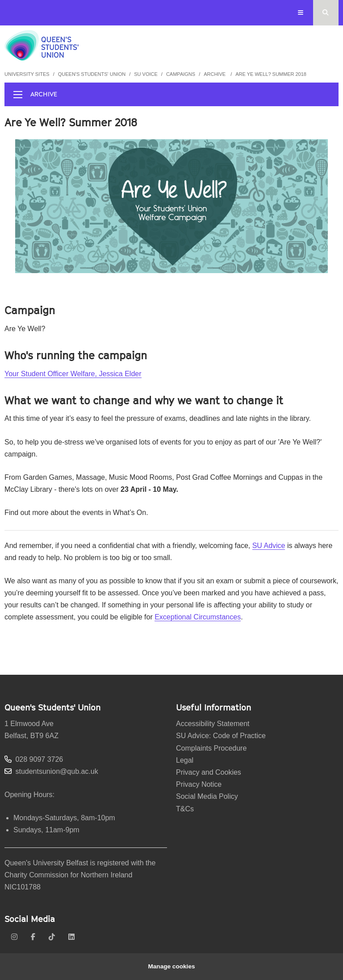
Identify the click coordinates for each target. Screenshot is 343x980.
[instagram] (14, 937)
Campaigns (181, 74)
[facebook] (33, 937)
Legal (185, 760)
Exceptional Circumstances (198, 617)
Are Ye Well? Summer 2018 (271, 74)
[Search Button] (326, 13)
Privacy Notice (199, 784)
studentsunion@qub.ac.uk (56, 771)
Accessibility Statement (213, 724)
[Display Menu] (301, 13)
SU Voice (146, 74)
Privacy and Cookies (209, 772)
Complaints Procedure (211, 748)
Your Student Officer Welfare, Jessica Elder (73, 374)
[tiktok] (52, 937)
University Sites (27, 74)
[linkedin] (71, 937)
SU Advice (269, 546)
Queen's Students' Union (92, 74)
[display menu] (18, 95)
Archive (215, 74)
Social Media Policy (207, 796)
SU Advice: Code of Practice (221, 736)
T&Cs (185, 809)
